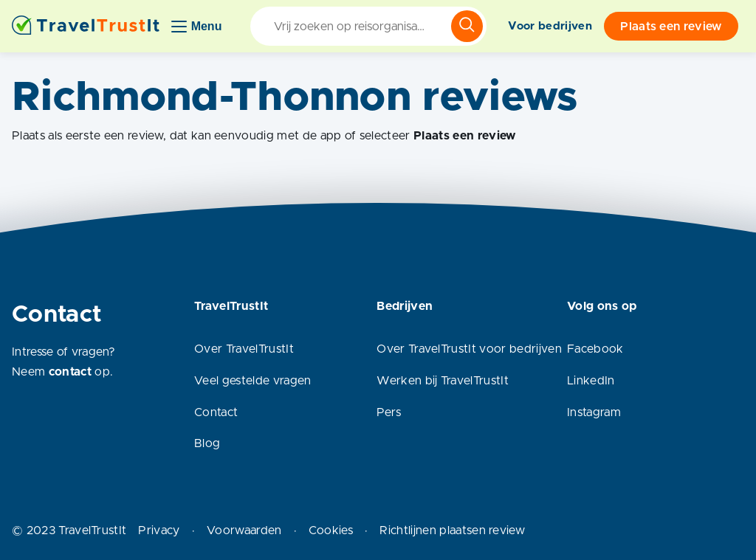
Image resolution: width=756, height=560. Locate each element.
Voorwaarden (244, 530)
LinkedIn (591, 381)
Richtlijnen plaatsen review (452, 530)
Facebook (595, 349)
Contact (216, 412)
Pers (389, 412)
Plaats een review (671, 27)
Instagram (594, 412)
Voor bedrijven (550, 26)
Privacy (159, 530)
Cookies (331, 530)
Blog (207, 443)
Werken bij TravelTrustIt (443, 381)
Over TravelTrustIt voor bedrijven (469, 349)
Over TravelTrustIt (244, 349)
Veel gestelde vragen (252, 381)
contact (70, 372)
